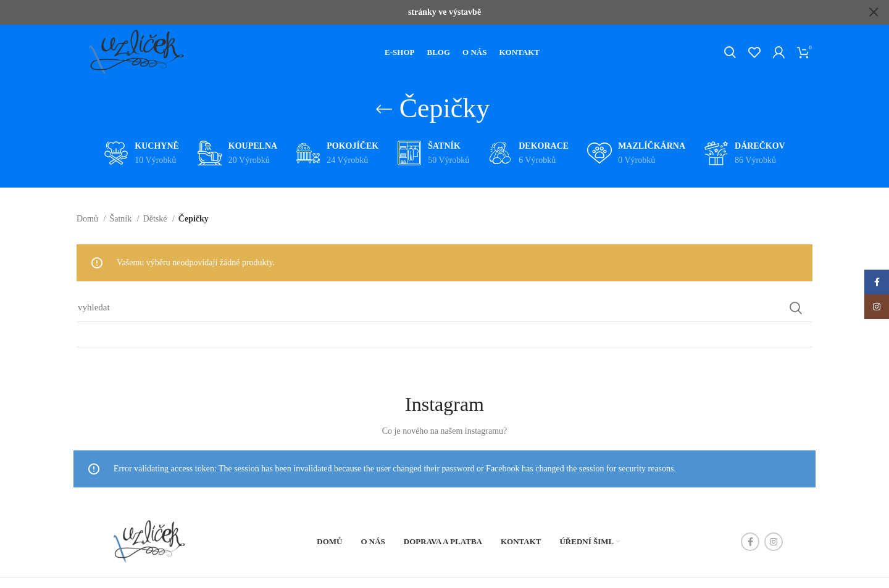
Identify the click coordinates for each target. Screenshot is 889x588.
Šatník (121, 216)
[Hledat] (730, 50)
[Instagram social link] (774, 539)
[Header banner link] (426, 12)
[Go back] (384, 106)
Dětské (156, 216)
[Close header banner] (874, 12)
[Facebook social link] (750, 539)
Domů (89, 216)
